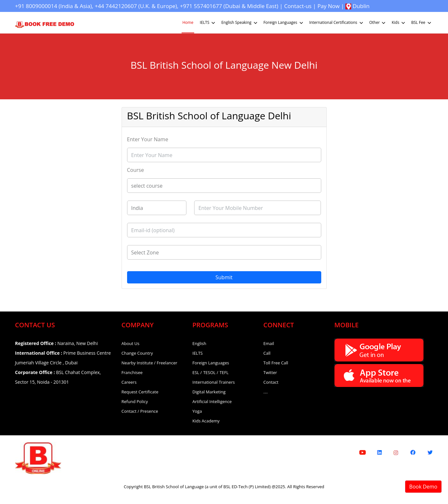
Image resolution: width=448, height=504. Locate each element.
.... (266, 392)
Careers (129, 382)
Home (188, 22)
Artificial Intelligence (212, 401)
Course (136, 170)
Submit (224, 277)
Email (269, 343)
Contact (271, 382)
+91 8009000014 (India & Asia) (54, 6)
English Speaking (240, 23)
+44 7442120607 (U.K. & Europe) (136, 6)
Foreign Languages (284, 23)
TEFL (224, 372)
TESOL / (211, 372)
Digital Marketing (209, 392)
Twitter (270, 372)
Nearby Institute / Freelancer (149, 363)
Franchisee (132, 372)
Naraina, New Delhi (57, 343)
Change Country (137, 353)
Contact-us (298, 6)
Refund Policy (135, 401)
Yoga (197, 411)
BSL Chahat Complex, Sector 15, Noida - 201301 (58, 377)
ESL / (197, 372)
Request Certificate (140, 392)
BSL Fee (422, 23)
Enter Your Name (148, 139)
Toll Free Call (276, 363)
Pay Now (329, 6)
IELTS (208, 23)
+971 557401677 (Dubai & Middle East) (229, 6)
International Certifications (337, 23)
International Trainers (214, 382)
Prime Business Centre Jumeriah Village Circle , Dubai (63, 358)
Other (378, 23)
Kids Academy (206, 421)
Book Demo (423, 487)
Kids (399, 23)
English (199, 343)
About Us (131, 343)
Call (267, 353)
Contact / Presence (140, 411)
